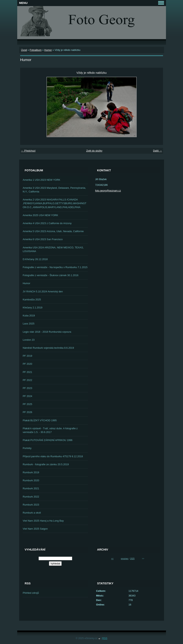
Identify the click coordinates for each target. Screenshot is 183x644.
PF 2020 (27, 364)
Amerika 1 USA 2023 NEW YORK (41, 180)
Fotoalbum (36, 50)
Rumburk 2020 (31, 480)
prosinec (125, 559)
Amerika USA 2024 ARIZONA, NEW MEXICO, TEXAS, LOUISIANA (53, 249)
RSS (105, 638)
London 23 (29, 340)
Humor (48, 50)
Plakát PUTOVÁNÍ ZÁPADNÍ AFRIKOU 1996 (48, 440)
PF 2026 (27, 412)
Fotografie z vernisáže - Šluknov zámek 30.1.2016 (51, 275)
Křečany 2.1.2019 (32, 308)
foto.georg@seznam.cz (108, 191)
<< (112, 559)
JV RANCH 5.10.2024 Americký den (43, 291)
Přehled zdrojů (31, 593)
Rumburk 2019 (31, 472)
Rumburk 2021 (31, 488)
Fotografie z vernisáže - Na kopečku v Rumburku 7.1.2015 (55, 267)
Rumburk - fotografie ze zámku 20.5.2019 (46, 464)
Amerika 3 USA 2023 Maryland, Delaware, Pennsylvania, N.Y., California (54, 190)
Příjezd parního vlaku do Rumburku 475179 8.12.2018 (53, 456)
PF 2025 (27, 404)
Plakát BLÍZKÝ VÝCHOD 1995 (40, 420)
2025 (132, 559)
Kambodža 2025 (32, 300)
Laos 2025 (29, 324)
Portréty (27, 448)
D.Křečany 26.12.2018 (35, 259)
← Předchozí (28, 151)
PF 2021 (27, 372)
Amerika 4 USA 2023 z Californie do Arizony (47, 223)
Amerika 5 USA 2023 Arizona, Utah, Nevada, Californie (53, 231)
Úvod (24, 50)
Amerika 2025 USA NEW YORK (40, 215)
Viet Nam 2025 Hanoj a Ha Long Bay (43, 521)
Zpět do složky (94, 151)
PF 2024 (27, 396)
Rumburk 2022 (31, 497)
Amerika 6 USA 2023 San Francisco (43, 239)
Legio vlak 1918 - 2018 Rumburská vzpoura (47, 332)
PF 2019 (27, 356)
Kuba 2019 (29, 316)
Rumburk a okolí (32, 513)
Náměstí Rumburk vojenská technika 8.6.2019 (48, 348)
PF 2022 (27, 380)
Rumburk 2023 (31, 505)
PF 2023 (27, 388)
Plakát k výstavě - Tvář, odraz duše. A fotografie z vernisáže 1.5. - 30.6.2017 (50, 430)
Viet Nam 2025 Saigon (35, 529)
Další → (158, 151)
